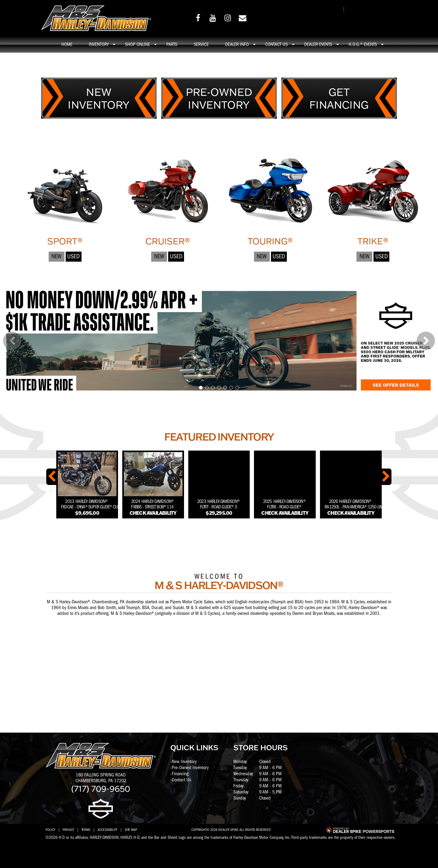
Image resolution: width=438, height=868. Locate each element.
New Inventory (184, 762)
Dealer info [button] (237, 44)
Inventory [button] (99, 44)
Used (73, 256)
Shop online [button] (137, 44)
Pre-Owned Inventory (190, 768)
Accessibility (108, 830)
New (56, 256)
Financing (180, 774)
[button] (12, 341)
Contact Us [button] (276, 44)
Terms (86, 830)
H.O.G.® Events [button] (363, 44)
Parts (172, 44)
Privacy (68, 830)
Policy (50, 830)
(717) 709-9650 (101, 788)
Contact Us (181, 780)
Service (201, 44)
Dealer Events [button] (318, 44)
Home (67, 44)
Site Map (131, 830)
